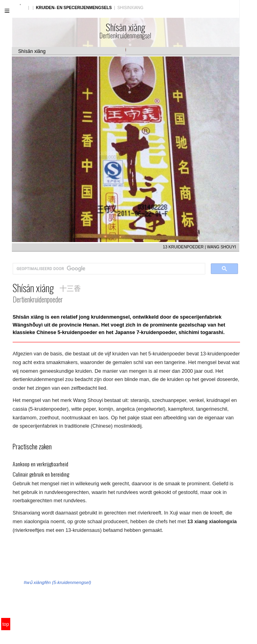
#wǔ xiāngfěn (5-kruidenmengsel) (57, 582)
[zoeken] (108, 269)
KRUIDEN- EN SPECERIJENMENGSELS (74, 8)
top (6, 624)
